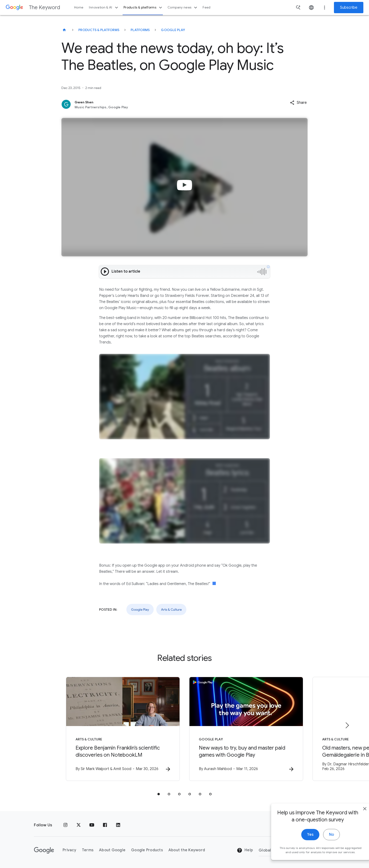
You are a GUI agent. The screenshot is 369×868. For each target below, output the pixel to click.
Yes (300, 841)
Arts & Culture (171, 610)
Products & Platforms (99, 30)
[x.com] (79, 825)
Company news (183, 8)
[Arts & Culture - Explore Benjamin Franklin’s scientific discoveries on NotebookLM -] (123, 729)
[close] (354, 815)
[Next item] (347, 725)
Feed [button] (207, 7)
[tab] (159, 794)
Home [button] (79, 7)
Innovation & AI (104, 8)
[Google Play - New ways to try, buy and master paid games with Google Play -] (246, 729)
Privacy (69, 850)
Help (245, 850)
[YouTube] (92, 825)
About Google (112, 850)
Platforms (140, 30)
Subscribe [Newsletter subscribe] (349, 8)
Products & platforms (143, 8)
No (321, 841)
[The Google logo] (44, 850)
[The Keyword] (64, 30)
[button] (298, 103)
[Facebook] (105, 825)
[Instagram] (65, 825)
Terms (88, 850)
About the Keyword (187, 850)
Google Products (147, 850)
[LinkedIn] (118, 825)
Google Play (173, 30)
